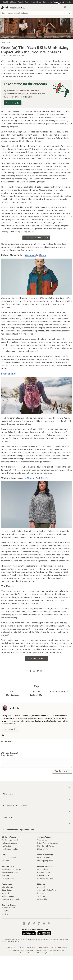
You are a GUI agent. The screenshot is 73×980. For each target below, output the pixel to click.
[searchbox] (36, 13)
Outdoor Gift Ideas (9, 858)
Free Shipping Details (45, 861)
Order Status (42, 840)
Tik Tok (29, 923)
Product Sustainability (60, 691)
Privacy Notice (43, 947)
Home (3, 43)
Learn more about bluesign (37, 238)
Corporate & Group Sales (11, 899)
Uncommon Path (17, 8)
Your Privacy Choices (27, 947)
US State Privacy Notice (59, 947)
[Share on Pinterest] (38, 671)
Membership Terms (26, 953)
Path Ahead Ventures (45, 878)
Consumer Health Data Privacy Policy (21, 950)
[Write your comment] (36, 762)
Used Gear (5, 875)
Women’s (30, 255)
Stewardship (42, 899)
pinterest (39, 923)
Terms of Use (11, 947)
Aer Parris (5, 55)
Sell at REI (5, 893)
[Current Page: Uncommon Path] (59, 2)
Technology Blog (44, 896)
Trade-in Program (8, 878)
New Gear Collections (10, 872)
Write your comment (10, 753)
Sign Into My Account (10, 840)
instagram (24, 923)
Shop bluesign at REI (37, 659)
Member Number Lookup (11, 869)
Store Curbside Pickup (46, 846)
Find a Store (6, 911)
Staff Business (12, 695)
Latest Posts (36, 691)
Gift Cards (5, 861)
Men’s (42, 255)
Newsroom (41, 893)
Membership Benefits (10, 849)
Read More (10, 729)
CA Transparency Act (57, 950)
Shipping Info (42, 849)
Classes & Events (44, 872)
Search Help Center (9, 908)
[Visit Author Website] (4, 736)
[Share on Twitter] (34, 671)
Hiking (12, 691)
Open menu (70, 7)
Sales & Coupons (44, 858)
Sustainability (36, 695)
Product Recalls (42, 950)
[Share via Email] (41, 671)
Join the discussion (7, 755)
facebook (34, 923)
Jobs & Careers (7, 887)
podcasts (49, 923)
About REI (41, 887)
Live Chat (5, 914)
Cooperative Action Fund (47, 890)
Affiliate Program (8, 896)
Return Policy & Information (48, 843)
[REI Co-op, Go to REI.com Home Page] (4, 7)
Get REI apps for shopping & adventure (36, 929)
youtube (44, 923)
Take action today (13, 103)
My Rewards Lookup (9, 843)
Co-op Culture (7, 890)
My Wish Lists (7, 846)
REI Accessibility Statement (45, 953)
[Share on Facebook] (31, 671)
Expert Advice (42, 869)
